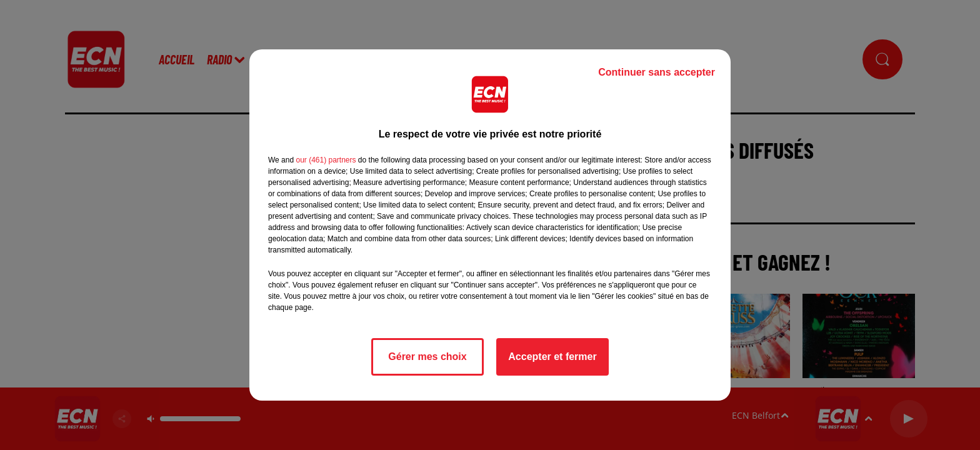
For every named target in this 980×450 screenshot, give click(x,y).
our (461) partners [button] (326, 160)
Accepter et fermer (552, 357)
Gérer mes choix (427, 357)
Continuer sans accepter (657, 72)
